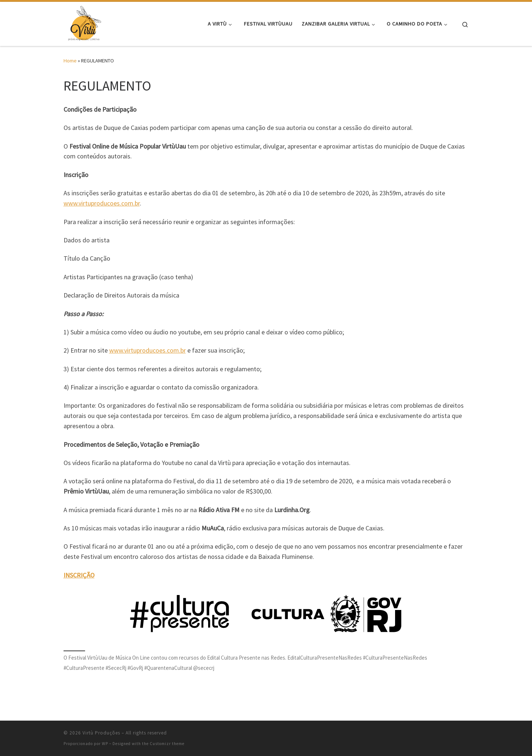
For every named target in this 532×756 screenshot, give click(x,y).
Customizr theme (167, 744)
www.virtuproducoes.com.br (102, 203)
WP (105, 744)
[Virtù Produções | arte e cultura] (84, 22)
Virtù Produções (101, 733)
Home (70, 61)
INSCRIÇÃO (79, 575)
